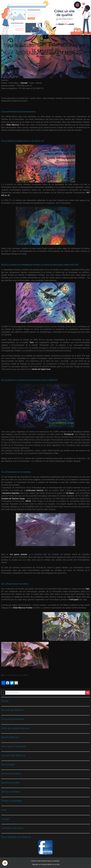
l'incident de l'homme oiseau (13, 499)
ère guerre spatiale (19, 554)
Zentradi (24, 83)
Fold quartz (74, 600)
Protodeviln (69, 434)
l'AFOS (28, 501)
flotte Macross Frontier (23, 608)
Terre (32, 342)
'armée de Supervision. (41, 369)
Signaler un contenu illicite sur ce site (46, 864)
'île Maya (70, 493)
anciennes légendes (11, 493)
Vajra (87, 589)
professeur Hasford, (35, 490)
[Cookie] (5, 863)
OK (87, 693)
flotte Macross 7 (14, 125)
